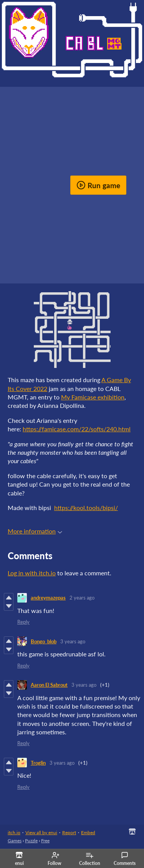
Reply (23, 622)
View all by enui (41, 832)
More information (35, 531)
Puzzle (31, 841)
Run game (98, 185)
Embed (88, 832)
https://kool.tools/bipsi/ (86, 508)
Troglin (38, 763)
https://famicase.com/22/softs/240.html (77, 429)
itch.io (14, 832)
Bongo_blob (44, 641)
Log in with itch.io (32, 573)
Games (15, 841)
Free (45, 841)
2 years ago (82, 598)
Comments (125, 859)
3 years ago (73, 641)
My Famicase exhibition (93, 397)
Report (69, 832)
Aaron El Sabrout (49, 685)
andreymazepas (48, 598)
